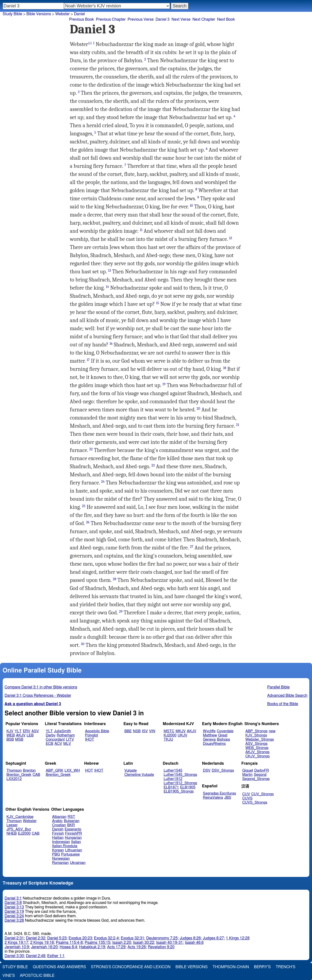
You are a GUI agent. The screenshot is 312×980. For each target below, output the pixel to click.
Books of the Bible (283, 704)
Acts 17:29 (116, 947)
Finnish (58, 833)
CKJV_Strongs (257, 756)
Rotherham (66, 735)
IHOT (90, 739)
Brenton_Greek (19, 775)
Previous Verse (140, 19)
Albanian (59, 817)
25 (84, 506)
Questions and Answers (59, 967)
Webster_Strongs (260, 739)
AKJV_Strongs (257, 752)
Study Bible (12, 14)
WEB (11, 735)
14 (107, 287)
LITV (70, 739)
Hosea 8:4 (68, 947)
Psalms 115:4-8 (69, 943)
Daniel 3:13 (14, 907)
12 (230, 238)
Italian (76, 842)
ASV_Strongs (256, 744)
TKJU (169, 739)
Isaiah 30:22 (143, 943)
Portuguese (70, 854)
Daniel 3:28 (14, 920)
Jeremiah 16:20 (44, 947)
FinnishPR (74, 833)
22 (91, 449)
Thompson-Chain (231, 967)
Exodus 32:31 (132, 938)
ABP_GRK (55, 770)
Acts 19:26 (137, 947)
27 (192, 547)
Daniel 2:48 (36, 956)
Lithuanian (74, 850)
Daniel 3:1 (13, 898)
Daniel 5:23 (57, 938)
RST (72, 817)
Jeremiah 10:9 (17, 947)
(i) (90, 43)
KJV (10, 731)
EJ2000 (24, 833)
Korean (58, 850)
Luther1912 (173, 779)
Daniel (79, 14)
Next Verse (181, 19)
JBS (228, 798)
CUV (246, 794)
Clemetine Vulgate (139, 775)
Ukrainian (78, 863)
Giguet (248, 770)
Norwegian (61, 859)
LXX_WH (72, 770)
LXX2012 (14, 779)
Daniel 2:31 (14, 938)
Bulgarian (72, 821)
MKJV (181, 731)
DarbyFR (262, 770)
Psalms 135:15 (98, 943)
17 (88, 360)
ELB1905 (188, 787)
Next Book (226, 19)
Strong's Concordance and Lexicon (131, 967)
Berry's (262, 967)
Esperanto (73, 829)
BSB (10, 739)
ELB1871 (171, 787)
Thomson (14, 770)
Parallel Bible (278, 687)
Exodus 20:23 (80, 938)
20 (198, 409)
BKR (71, 825)
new (272, 731)
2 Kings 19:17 (16, 943)
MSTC (169, 731)
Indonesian (61, 842)
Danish (58, 829)
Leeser (12, 825)
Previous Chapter (111, 19)
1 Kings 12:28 (238, 938)
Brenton (29, 770)
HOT (89, 770)
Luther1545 (173, 770)
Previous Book (82, 19)
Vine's (9, 976)
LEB (30, 735)
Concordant (55, 739)
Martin (247, 775)
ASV (35, 731)
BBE (128, 731)
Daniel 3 (163, 19)
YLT (18, 731)
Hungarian (73, 838)
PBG (56, 854)
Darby (51, 735)
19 (164, 384)
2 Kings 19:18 (42, 943)
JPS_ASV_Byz (19, 829)
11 (141, 230)
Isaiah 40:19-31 (170, 943)
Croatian (59, 825)
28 (115, 579)
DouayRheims (214, 744)
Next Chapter (204, 19)
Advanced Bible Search (287, 696)
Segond (260, 775)
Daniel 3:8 (13, 903)
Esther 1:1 (56, 956)
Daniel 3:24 (14, 916)
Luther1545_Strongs (181, 775)
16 (111, 344)
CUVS (247, 798)
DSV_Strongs (223, 770)
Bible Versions (39, 14)
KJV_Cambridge (20, 817)
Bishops (223, 739)
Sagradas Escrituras (219, 793)
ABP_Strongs (256, 731)
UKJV (183, 735)
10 (191, 206)
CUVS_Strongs (255, 802)
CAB (36, 775)
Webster (62, 14)
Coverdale (225, 731)
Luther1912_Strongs (181, 783)
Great (223, 735)
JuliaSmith (62, 731)
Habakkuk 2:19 (92, 947)
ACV (58, 744)
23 (153, 465)
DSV (207, 770)
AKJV (21, 735)
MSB (19, 739)
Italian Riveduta (65, 846)
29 (121, 612)
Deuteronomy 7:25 (162, 938)
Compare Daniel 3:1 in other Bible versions (41, 687)
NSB (137, 731)
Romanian (60, 863)
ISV (145, 731)
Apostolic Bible (37, 976)
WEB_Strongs (257, 748)
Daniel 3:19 (14, 912)
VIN (152, 731)
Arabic (57, 821)
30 (83, 644)
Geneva (209, 739)
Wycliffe (209, 731)
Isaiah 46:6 (194, 943)
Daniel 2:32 (36, 938)
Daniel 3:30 (14, 956)
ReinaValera (213, 798)
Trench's (285, 967)
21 (238, 425)
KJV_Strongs (256, 735)
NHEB (12, 833)
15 (158, 303)
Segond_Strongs (256, 779)
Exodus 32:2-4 (107, 938)
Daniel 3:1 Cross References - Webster (38, 696)
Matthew (210, 735)
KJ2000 (170, 735)
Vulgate (131, 770)
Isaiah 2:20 (122, 943)
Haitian (58, 838)
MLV (67, 744)
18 (225, 368)
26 (88, 522)
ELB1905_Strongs (179, 791)
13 (110, 271)
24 (103, 482)
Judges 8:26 (190, 938)
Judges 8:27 (213, 938)
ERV (27, 731)
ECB (49, 744)
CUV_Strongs (262, 794)
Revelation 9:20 (161, 947)
